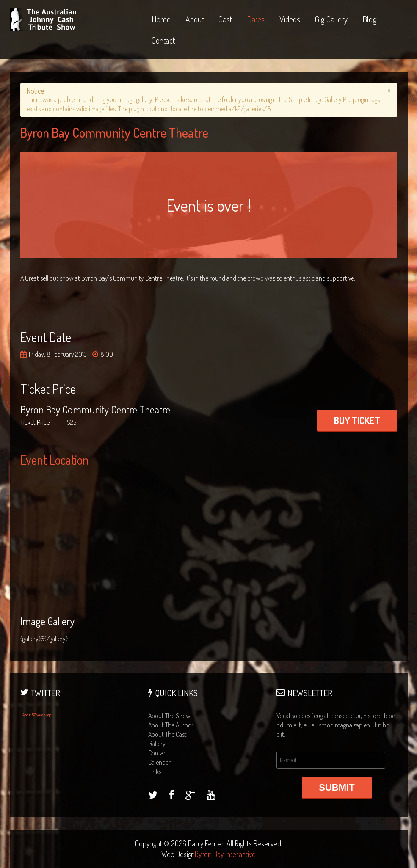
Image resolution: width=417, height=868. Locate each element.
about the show (169, 716)
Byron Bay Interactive (225, 854)
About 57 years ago (37, 715)
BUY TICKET (357, 420)
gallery (157, 744)
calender (159, 762)
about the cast (167, 734)
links (155, 772)
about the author (171, 725)
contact (158, 753)
